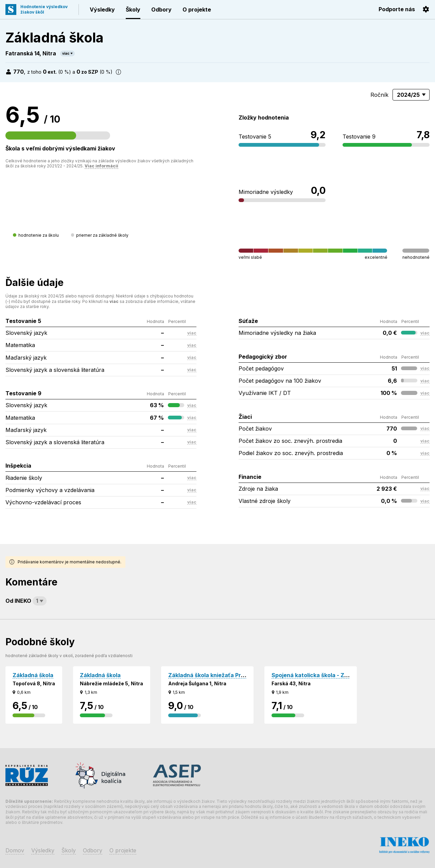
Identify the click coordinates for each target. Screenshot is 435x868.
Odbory (161, 10)
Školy (133, 10)
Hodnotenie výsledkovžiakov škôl (44, 9)
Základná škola (33, 675)
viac (66, 53)
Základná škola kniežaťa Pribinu (211, 675)
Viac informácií (101, 166)
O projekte (197, 10)
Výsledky (102, 10)
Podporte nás (397, 9)
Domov (15, 850)
